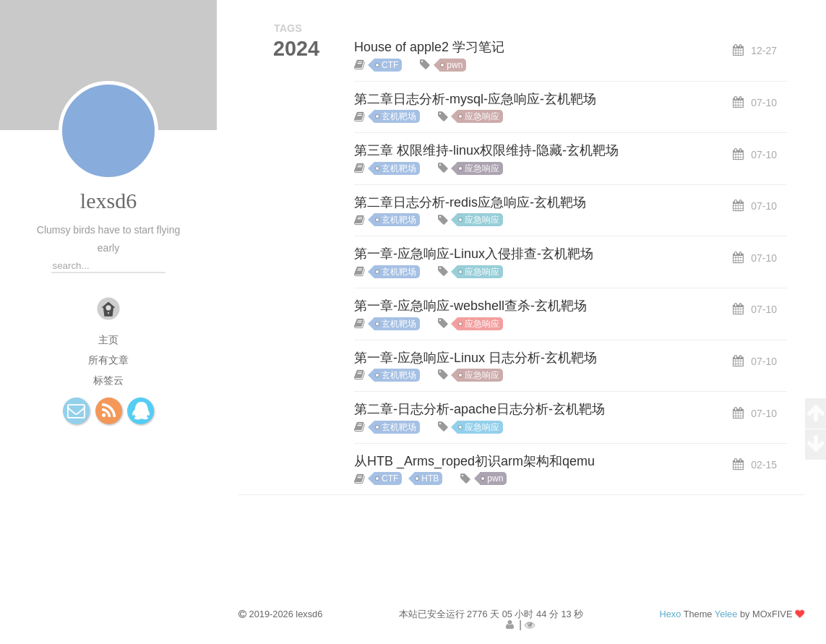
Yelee (726, 614)
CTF (390, 65)
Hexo (670, 614)
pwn (455, 65)
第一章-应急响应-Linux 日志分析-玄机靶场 (476, 358)
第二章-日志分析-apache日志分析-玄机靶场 (479, 409)
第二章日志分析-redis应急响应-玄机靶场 (470, 202)
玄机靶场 (399, 116)
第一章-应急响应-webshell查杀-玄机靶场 (470, 306)
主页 (108, 340)
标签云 (108, 380)
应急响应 (482, 116)
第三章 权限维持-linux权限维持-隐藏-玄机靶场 (486, 150)
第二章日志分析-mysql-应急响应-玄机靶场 (475, 99)
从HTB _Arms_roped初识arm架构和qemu (474, 461)
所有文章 (108, 360)
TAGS (288, 28)
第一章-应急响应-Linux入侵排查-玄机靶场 (474, 254)
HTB (430, 478)
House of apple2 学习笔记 (429, 47)
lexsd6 (108, 201)
